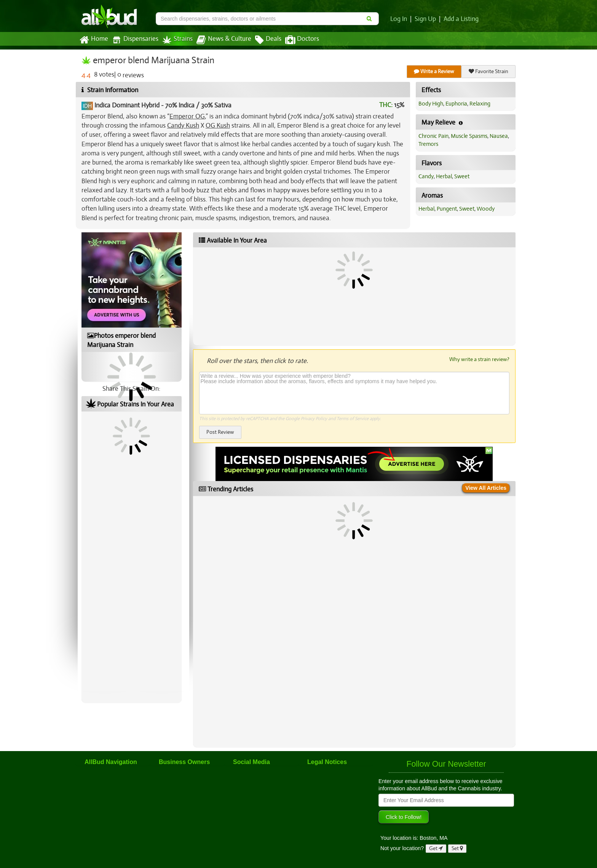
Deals (268, 40)
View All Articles (486, 488)
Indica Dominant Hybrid (127, 105)
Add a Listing (461, 19)
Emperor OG (187, 116)
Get (436, 848)
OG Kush (218, 125)
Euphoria (456, 104)
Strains (177, 40)
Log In (399, 19)
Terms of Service (353, 419)
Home (94, 40)
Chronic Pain (433, 136)
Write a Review (434, 71)
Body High (431, 104)
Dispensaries (135, 40)
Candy (426, 176)
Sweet (462, 176)
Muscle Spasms (469, 136)
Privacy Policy (314, 419)
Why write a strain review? (479, 359)
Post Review (220, 432)
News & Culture (224, 40)
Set (457, 848)
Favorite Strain (488, 71)
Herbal (444, 176)
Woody (486, 209)
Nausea (499, 136)
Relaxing (480, 104)
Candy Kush (183, 125)
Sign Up (425, 19)
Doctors (302, 40)
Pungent (447, 209)
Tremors (428, 144)
